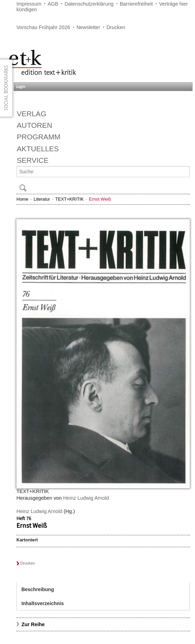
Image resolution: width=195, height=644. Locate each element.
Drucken (116, 27)
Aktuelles (38, 149)
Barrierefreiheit (136, 4)
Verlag (31, 114)
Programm (39, 137)
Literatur (42, 199)
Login (21, 87)
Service (33, 160)
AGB (53, 4)
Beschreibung (38, 589)
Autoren (34, 125)
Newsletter (88, 27)
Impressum (29, 4)
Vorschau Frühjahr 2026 (43, 27)
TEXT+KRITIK (69, 199)
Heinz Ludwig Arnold (86, 498)
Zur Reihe (33, 624)
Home (22, 199)
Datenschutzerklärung (89, 4)
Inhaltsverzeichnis (42, 603)
